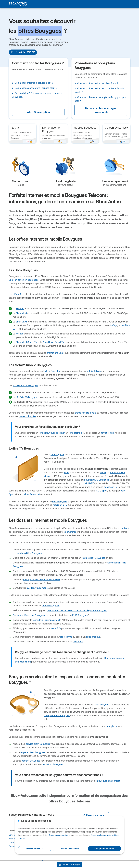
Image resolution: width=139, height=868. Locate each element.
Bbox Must (21, 313)
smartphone (111, 726)
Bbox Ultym (22, 322)
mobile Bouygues (51, 606)
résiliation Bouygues (53, 764)
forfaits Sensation (52, 371)
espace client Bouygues (33, 752)
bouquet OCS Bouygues (97, 480)
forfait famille (75, 433)
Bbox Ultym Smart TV (53, 342)
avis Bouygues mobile (38, 588)
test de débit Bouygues (93, 558)
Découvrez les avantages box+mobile (101, 110)
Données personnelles (58, 835)
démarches (71, 532)
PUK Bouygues (80, 615)
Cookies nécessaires (69, 849)
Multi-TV (89, 483)
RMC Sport (102, 491)
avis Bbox (78, 642)
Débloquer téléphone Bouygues (29, 615)
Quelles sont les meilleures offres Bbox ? (98, 83)
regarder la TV (60, 505)
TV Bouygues (57, 455)
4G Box (20, 334)
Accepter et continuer (104, 849)
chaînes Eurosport (31, 494)
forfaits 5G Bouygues (28, 397)
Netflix (103, 472)
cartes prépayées (27, 416)
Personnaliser (35, 849)
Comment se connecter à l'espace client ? (36, 88)
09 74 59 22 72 (23, 52)
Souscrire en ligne (94, 815)
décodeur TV (110, 487)
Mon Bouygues (102, 705)
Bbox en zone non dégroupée (24, 280)
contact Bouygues (31, 761)
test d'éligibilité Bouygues (29, 553)
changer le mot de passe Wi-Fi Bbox (42, 579)
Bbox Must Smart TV (26, 342)
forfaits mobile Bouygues (26, 385)
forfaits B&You (94, 371)
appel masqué (93, 637)
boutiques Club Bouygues (57, 715)
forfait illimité (107, 433)
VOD (66, 472)
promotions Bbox (55, 353)
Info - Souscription (38, 112)
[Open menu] (122, 4)
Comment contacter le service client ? (34, 83)
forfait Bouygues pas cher (52, 433)
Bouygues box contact (109, 781)
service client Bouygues (38, 744)
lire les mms (66, 637)
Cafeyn (114, 325)
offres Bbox (19, 294)
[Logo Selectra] (18, 4)
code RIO (56, 628)
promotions (123, 528)
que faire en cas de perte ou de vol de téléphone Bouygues (77, 610)
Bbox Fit (20, 309)
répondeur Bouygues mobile (47, 620)
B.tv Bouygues (60, 501)
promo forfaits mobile (85, 413)
